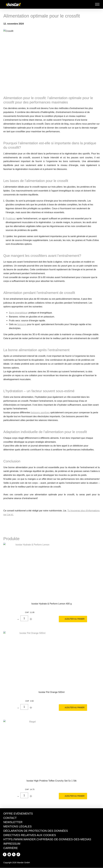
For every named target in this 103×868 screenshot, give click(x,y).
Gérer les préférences (32, 863)
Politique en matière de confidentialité (22, 853)
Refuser (10, 863)
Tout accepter (57, 863)
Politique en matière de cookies (36, 849)
